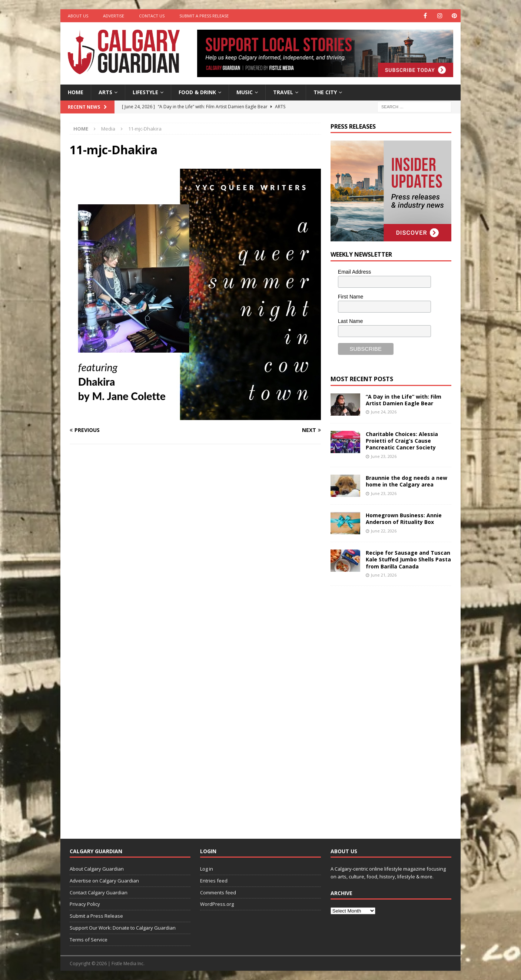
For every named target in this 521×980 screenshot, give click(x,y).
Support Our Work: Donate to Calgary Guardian (123, 928)
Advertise (114, 16)
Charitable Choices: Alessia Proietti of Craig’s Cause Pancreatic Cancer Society (402, 441)
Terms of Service (89, 940)
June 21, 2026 (384, 575)
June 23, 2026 (384, 456)
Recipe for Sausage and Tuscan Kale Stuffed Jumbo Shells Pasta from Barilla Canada (408, 559)
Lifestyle (145, 92)
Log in (207, 869)
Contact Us (152, 16)
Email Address (354, 272)
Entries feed (214, 881)
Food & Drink (197, 92)
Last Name (351, 321)
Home (76, 92)
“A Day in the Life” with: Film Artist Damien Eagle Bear (404, 400)
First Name (351, 297)
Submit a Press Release (204, 16)
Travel (283, 92)
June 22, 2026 (384, 531)
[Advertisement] (386, 706)
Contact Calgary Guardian (99, 892)
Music (245, 92)
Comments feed (218, 892)
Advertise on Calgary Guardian (104, 881)
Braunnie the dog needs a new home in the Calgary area (406, 481)
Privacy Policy (85, 904)
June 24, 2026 (384, 412)
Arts (105, 92)
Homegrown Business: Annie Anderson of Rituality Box (404, 519)
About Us (78, 16)
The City (325, 92)
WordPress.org (217, 904)
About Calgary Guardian (97, 869)
